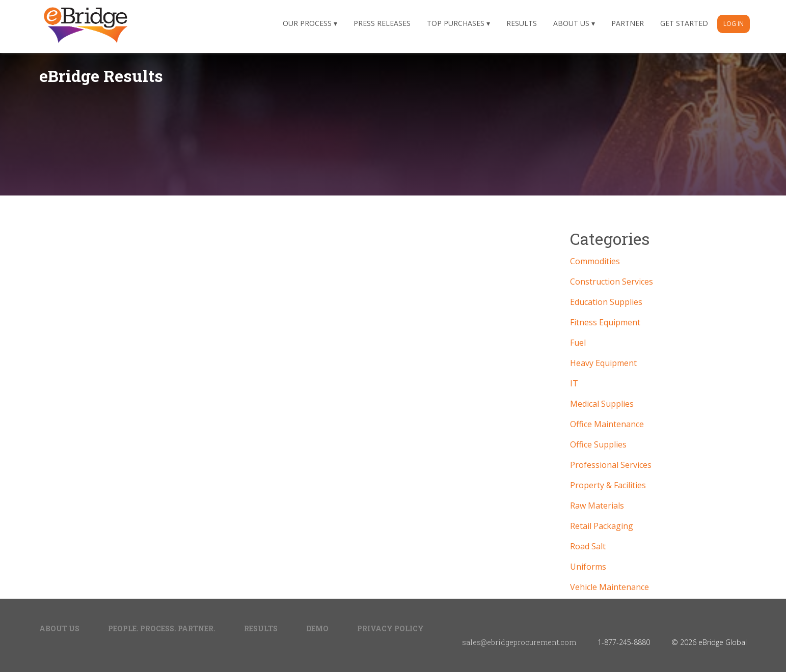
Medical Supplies (602, 404)
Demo (317, 628)
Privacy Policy (390, 628)
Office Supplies (598, 444)
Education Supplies (606, 302)
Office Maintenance (607, 424)
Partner (628, 23)
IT (574, 383)
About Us (571, 23)
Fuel (578, 343)
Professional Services (611, 465)
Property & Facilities (608, 485)
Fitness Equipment (605, 322)
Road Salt (588, 546)
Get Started (684, 23)
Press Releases (382, 23)
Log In (734, 24)
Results (522, 23)
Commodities (595, 261)
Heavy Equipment (603, 363)
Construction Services (612, 282)
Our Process (307, 23)
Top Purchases (456, 23)
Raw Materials (597, 506)
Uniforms (588, 567)
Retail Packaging (602, 526)
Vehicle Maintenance (609, 587)
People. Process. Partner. (162, 628)
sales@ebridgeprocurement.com (519, 642)
